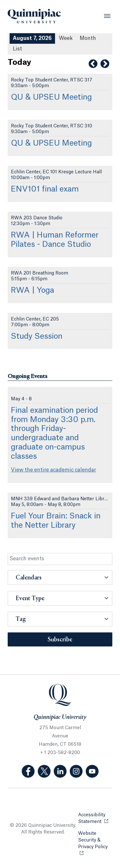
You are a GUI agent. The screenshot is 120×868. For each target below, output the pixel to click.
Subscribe (60, 640)
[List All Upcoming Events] (17, 49)
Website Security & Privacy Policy (95, 840)
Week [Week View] (66, 38)
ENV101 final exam (45, 189)
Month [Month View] (88, 38)
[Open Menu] (107, 16)
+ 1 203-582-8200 (60, 753)
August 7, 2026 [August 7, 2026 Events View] (32, 38)
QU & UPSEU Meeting (51, 97)
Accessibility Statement (95, 818)
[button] (60, 577)
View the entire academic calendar (53, 470)
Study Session (37, 336)
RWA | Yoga (32, 291)
